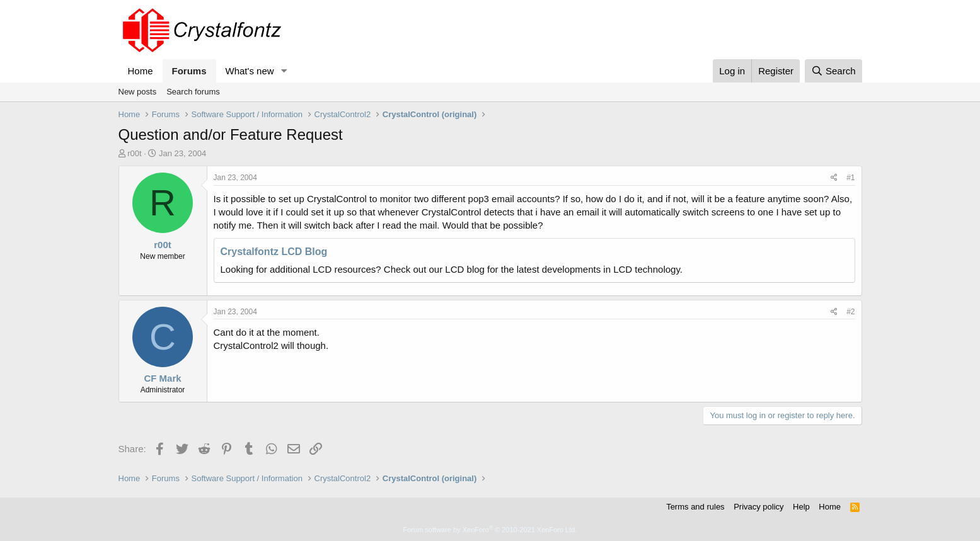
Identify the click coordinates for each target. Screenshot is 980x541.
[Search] (833, 71)
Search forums (193, 92)
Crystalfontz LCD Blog (274, 252)
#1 (850, 178)
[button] (284, 71)
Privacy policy (758, 507)
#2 (850, 312)
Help (801, 507)
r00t (134, 153)
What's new (250, 71)
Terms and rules (695, 507)
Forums (189, 71)
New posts (138, 92)
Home (141, 71)
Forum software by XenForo (490, 530)
